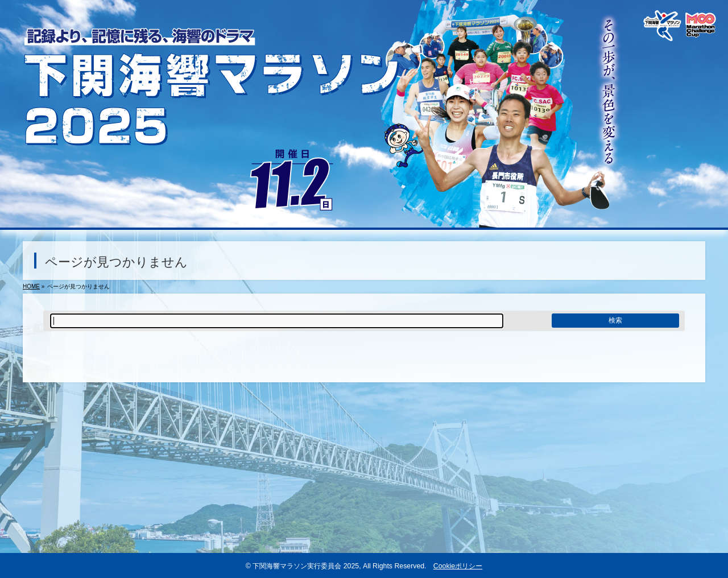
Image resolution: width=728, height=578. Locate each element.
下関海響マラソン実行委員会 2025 (306, 566)
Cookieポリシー (458, 566)
